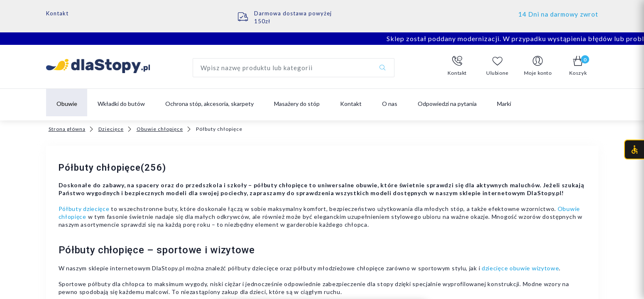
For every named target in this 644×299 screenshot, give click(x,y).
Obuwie (67, 104)
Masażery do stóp (297, 104)
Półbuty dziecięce (84, 209)
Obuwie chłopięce (160, 129)
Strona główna (67, 129)
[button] (457, 66)
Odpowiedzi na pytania (447, 104)
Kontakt (57, 13)
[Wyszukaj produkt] (294, 68)
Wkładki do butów (121, 104)
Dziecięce (111, 129)
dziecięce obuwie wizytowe (520, 268)
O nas (390, 104)
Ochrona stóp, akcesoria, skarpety (209, 104)
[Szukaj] (382, 68)
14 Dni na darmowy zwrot (558, 14)
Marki (504, 104)
